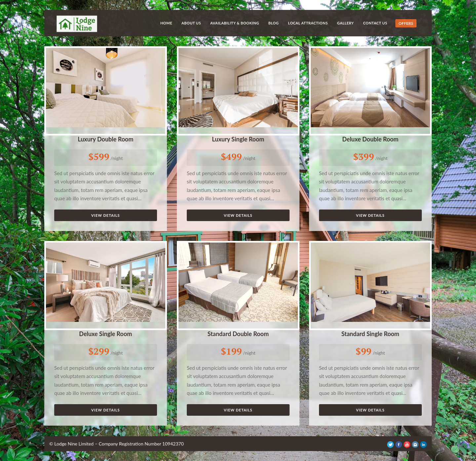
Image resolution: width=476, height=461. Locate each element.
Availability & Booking (235, 23)
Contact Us (375, 23)
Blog (274, 23)
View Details (106, 215)
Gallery (346, 23)
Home (166, 23)
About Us (191, 23)
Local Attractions (308, 23)
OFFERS (406, 23)
